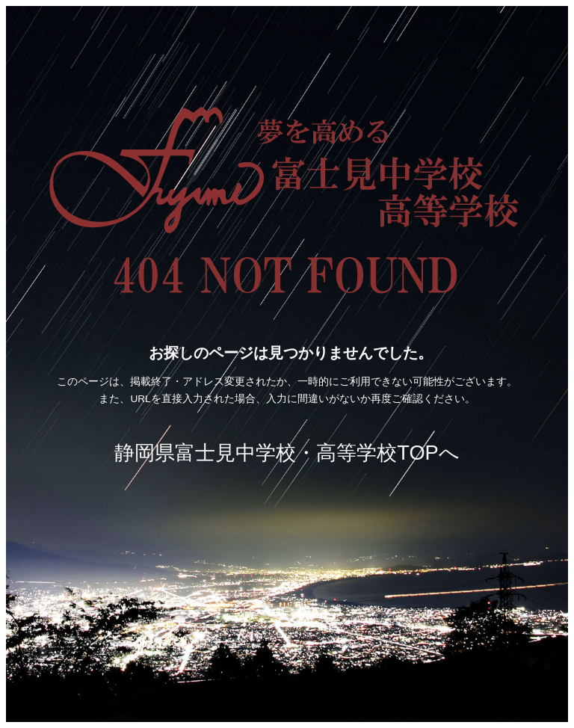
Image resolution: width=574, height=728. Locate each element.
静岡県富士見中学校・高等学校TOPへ (287, 453)
